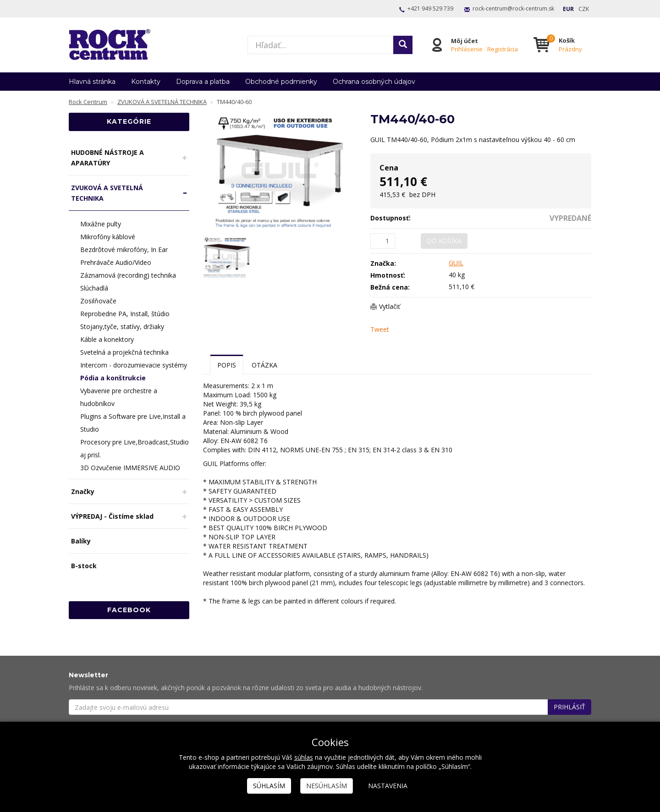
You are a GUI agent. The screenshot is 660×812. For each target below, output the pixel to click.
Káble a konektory (107, 339)
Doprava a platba (203, 82)
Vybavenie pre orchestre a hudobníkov (119, 397)
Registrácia (503, 49)
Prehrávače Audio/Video (116, 262)
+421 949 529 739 (430, 8)
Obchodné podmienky (281, 82)
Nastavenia (388, 786)
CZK (584, 9)
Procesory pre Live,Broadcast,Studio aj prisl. (135, 448)
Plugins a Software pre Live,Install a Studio (133, 423)
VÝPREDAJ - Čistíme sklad (112, 516)
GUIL (456, 263)
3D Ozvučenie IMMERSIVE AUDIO (130, 468)
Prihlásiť (569, 707)
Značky (83, 491)
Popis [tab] (227, 365)
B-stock (84, 566)
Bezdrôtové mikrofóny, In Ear (124, 250)
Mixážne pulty (101, 224)
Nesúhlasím (327, 786)
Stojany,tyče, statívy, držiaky (122, 326)
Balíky (81, 541)
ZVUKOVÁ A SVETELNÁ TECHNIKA (107, 193)
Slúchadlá (94, 288)
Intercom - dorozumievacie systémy (134, 365)
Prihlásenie (467, 49)
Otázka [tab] (264, 365)
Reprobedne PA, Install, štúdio (125, 314)
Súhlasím (269, 786)
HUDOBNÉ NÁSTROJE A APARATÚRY (107, 158)
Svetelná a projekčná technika (124, 352)
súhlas (304, 757)
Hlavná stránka (92, 82)
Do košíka (444, 241)
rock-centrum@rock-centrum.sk (513, 8)
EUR (568, 9)
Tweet (380, 329)
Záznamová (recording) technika (128, 275)
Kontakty (146, 82)
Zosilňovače (98, 301)
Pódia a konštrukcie (113, 378)
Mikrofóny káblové (108, 237)
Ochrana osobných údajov (374, 82)
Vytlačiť (390, 306)
